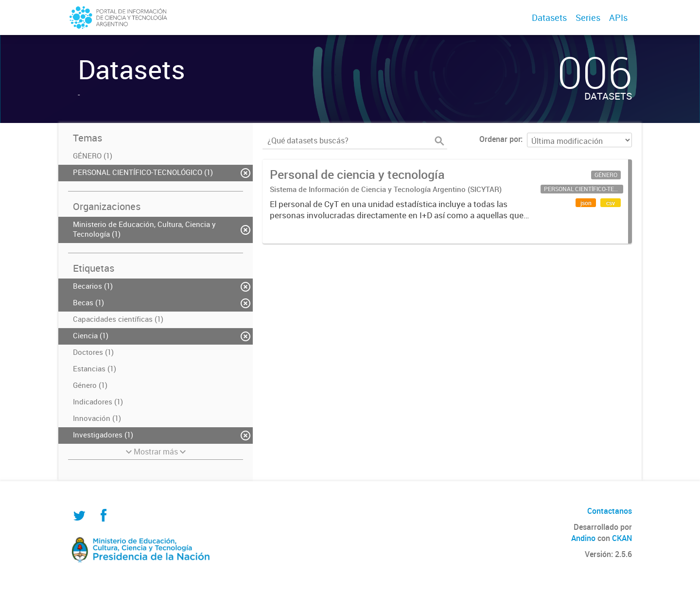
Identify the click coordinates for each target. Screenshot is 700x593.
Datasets (549, 17)
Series (588, 17)
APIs (618, 17)
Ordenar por (500, 139)
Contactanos (610, 511)
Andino (583, 538)
